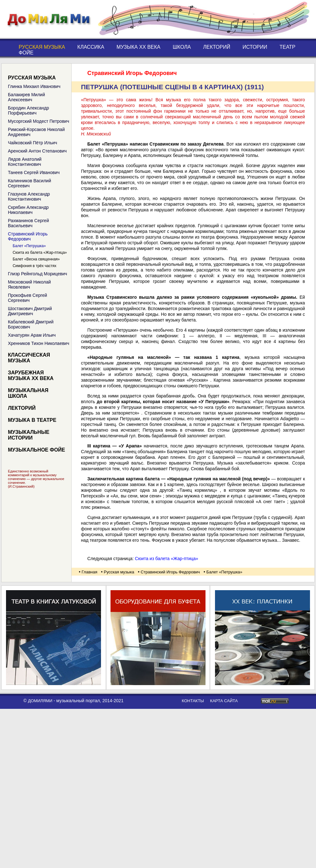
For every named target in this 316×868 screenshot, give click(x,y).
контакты (193, 701)
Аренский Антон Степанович (37, 151)
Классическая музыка (29, 358)
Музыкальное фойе (37, 450)
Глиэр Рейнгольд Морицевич (38, 274)
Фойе (26, 53)
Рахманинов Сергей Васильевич (28, 223)
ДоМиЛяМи (40, 701)
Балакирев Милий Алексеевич (26, 97)
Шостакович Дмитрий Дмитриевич (30, 311)
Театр (288, 47)
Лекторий (217, 47)
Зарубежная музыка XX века (31, 375)
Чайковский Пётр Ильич (33, 143)
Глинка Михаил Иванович (34, 86)
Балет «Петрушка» (29, 246)
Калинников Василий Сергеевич (29, 183)
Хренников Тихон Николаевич (39, 343)
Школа (182, 47)
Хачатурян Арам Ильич (32, 335)
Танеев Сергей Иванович (34, 172)
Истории (255, 47)
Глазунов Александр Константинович (29, 197)
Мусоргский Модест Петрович (38, 121)
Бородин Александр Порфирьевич (28, 110)
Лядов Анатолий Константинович (25, 162)
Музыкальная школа (28, 393)
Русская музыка (42, 47)
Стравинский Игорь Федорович (28, 236)
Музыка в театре (32, 420)
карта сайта (224, 701)
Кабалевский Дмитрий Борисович (31, 324)
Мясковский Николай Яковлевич (29, 284)
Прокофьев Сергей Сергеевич (28, 298)
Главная (89, 572)
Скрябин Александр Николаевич (28, 210)
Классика (91, 47)
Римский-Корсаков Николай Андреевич (36, 132)
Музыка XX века (139, 47)
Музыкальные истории (29, 435)
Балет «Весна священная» (36, 259)
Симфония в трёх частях (35, 266)
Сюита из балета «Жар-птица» (40, 253)
